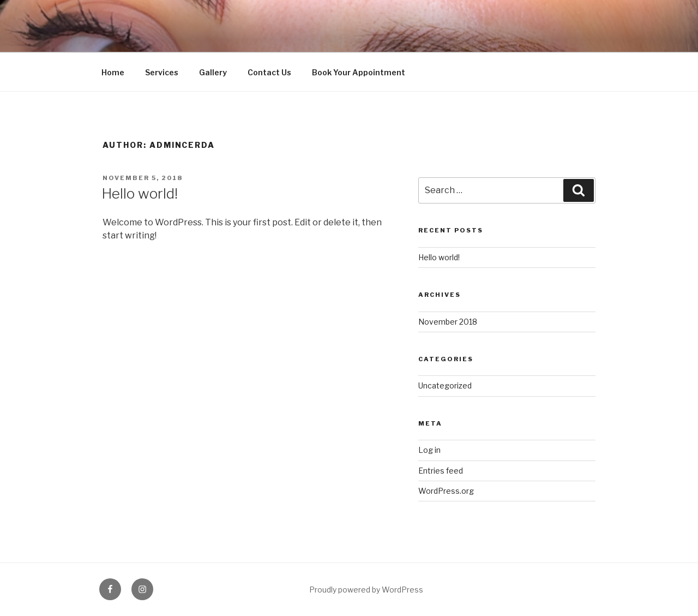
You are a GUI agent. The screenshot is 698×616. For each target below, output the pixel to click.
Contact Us (269, 72)
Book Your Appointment (359, 72)
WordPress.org (446, 491)
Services (162, 72)
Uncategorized (445, 385)
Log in (429, 450)
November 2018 (448, 322)
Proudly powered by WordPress (366, 590)
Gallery (213, 72)
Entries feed (441, 471)
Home (113, 72)
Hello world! (140, 193)
